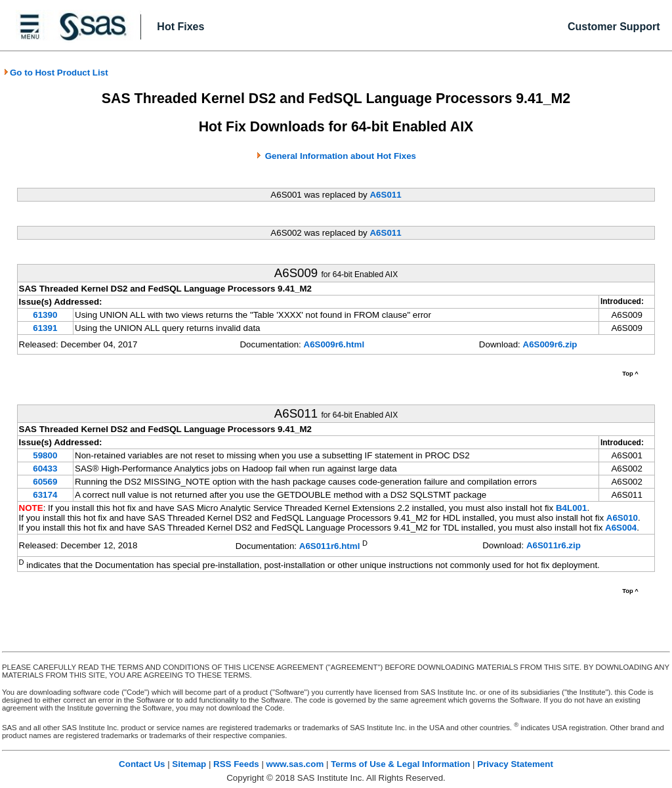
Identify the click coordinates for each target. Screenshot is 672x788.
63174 (45, 495)
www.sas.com (295, 764)
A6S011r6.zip (554, 545)
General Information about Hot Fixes (341, 156)
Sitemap (189, 764)
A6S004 (621, 528)
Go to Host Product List (56, 73)
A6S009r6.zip (550, 344)
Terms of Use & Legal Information (400, 764)
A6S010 (622, 518)
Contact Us (142, 764)
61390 (45, 315)
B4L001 (571, 508)
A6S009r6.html (334, 344)
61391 (45, 328)
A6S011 (385, 195)
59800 (45, 455)
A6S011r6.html (330, 547)
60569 (45, 482)
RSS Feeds (236, 764)
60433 (45, 469)
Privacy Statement (515, 764)
